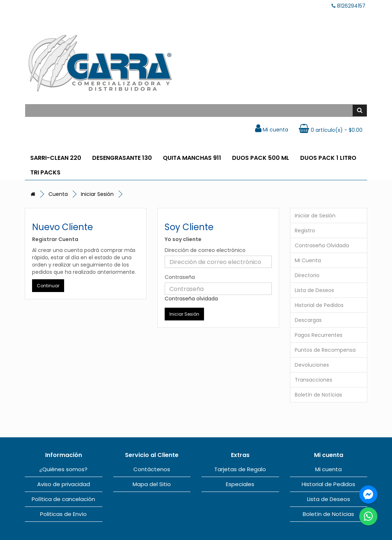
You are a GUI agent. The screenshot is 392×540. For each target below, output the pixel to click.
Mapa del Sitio (152, 484)
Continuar (48, 286)
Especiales (240, 484)
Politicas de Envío (63, 514)
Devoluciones (312, 365)
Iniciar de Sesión (315, 216)
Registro (305, 230)
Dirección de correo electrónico (205, 250)
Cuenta (58, 194)
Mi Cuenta (308, 260)
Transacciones (313, 380)
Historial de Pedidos (319, 305)
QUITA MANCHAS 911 (192, 158)
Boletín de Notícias (318, 395)
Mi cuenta (328, 469)
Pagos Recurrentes (319, 335)
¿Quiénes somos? (63, 469)
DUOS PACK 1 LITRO (328, 158)
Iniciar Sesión (97, 194)
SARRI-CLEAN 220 (56, 158)
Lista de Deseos (314, 290)
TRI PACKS (45, 172)
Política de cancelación (63, 499)
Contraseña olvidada (191, 299)
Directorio (307, 275)
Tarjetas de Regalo (240, 469)
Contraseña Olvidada (322, 245)
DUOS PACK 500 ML (261, 158)
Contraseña (180, 277)
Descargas (308, 320)
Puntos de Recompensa (325, 350)
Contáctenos (152, 469)
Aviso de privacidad (64, 484)
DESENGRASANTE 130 (122, 158)
